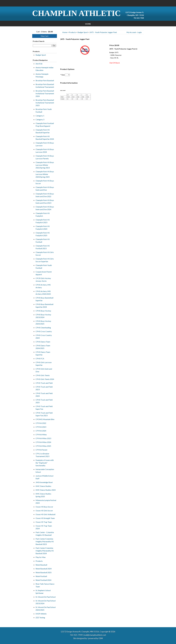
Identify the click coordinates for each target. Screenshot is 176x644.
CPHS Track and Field (44, 383)
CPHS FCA (40, 358)
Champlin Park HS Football (43, 241)
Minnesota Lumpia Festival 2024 (46, 502)
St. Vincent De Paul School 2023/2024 (46, 602)
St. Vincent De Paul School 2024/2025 (46, 609)
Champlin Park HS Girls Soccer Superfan (45, 260)
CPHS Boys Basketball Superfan (44, 299)
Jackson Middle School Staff (44, 477)
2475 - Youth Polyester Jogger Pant (103, 32)
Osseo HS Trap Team (44, 522)
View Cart (45, 36)
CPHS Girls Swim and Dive (44, 370)
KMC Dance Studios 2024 (46, 490)
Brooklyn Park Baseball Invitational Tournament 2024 (45, 93)
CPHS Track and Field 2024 (44, 395)
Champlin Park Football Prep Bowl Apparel (45, 125)
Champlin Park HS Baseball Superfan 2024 (45, 138)
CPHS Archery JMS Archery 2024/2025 (43, 293)
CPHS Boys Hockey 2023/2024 (43, 316)
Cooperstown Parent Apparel (44, 273)
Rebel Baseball (41, 565)
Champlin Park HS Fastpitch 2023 (43, 221)
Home (88, 24)
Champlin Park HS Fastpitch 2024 (43, 228)
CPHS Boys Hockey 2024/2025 (43, 322)
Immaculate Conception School (45, 471)
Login (140, 32)
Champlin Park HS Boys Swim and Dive (45, 189)
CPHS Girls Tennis (43, 375)
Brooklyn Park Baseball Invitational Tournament (45, 86)
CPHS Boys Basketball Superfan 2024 (44, 306)
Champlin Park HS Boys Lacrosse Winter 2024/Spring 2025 (45, 174)
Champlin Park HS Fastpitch (43, 215)
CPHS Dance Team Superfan (43, 353)
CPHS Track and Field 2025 (44, 401)
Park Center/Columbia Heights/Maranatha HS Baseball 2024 (45, 551)
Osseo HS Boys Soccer (44, 507)
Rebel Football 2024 (43, 580)
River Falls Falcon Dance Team (45, 585)
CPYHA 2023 (41, 427)
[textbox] (42, 46)
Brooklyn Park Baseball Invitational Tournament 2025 (45, 103)
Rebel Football (41, 576)
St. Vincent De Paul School (46, 597)
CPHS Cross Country (44, 331)
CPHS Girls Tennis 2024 (45, 379)
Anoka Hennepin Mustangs (42, 75)
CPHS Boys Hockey (43, 311)
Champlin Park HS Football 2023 (43, 247)
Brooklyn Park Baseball (45, 80)
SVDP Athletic (41, 614)
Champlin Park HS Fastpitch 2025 (43, 234)
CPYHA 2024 (41, 431)
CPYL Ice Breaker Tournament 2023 (42, 455)
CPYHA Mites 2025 (43, 446)
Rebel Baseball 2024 (44, 569)
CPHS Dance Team (43, 342)
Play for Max (41, 557)
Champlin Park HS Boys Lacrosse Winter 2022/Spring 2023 (45, 165)
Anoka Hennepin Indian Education (45, 69)
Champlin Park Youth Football (44, 267)
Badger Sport (41, 55)
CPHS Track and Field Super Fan (44, 408)
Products (39, 561)
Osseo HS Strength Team (45, 518)
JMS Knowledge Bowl (44, 482)
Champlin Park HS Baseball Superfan (43, 131)
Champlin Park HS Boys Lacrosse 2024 (45, 151)
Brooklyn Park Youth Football (44, 110)
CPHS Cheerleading (43, 328)
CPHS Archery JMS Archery (43, 286)
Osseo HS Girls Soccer (44, 511)
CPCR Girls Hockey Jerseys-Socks (43, 280)
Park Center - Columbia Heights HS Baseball (45, 534)
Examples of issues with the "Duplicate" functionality (45, 463)
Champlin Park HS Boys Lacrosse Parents (45, 157)
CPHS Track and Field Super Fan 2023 (44, 414)
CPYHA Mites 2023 (43, 438)
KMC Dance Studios (43, 486)
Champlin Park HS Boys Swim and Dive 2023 (45, 202)
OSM (101, 638)
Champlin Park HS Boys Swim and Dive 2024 (45, 208)
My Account (131, 32)
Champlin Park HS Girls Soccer (45, 254)
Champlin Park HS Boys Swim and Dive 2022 (45, 195)
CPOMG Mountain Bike (45, 419)
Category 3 (40, 119)
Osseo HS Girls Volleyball (45, 514)
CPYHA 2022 (41, 423)
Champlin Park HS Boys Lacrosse (45, 144)
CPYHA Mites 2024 (43, 442)
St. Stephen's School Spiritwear (43, 592)
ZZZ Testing (40, 617)
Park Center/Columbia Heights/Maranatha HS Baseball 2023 (45, 541)
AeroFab (39, 64)
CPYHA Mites (41, 435)
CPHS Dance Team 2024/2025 (43, 347)
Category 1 (40, 116)
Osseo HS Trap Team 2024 (44, 527)
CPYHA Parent (41, 450)
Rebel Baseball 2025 (44, 572)
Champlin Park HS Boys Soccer (45, 182)
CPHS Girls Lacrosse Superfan (44, 364)
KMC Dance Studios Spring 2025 (43, 495)
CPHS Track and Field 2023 (44, 388)
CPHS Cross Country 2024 (44, 337)
